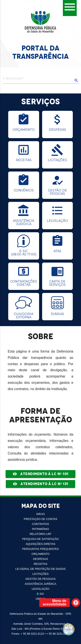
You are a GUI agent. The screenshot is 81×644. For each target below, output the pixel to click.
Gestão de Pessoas (40, 579)
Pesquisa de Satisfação (40, 539)
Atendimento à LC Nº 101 (40, 474)
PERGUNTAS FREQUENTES (41, 549)
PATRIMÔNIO (40, 529)
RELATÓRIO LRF (40, 534)
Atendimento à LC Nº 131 (40, 484)
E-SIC (40, 594)
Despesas (40, 559)
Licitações (40, 574)
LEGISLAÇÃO (40, 589)
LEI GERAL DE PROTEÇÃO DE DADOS (40, 569)
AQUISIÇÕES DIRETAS (41, 544)
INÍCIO (40, 514)
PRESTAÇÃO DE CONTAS (40, 519)
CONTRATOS (40, 524)
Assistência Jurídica (40, 584)
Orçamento (40, 554)
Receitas (40, 564)
